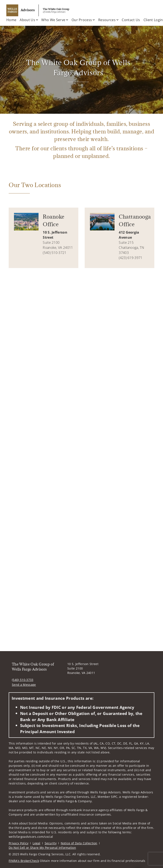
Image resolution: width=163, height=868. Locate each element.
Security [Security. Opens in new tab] (51, 843)
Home (11, 20)
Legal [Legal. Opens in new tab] (37, 843)
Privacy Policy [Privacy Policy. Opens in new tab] (19, 843)
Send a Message (24, 685)
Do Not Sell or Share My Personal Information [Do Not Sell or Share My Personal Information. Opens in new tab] (42, 848)
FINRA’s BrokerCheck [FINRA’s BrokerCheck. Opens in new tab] (24, 861)
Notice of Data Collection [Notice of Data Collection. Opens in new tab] (79, 843)
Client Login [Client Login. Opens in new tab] (153, 20)
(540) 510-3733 (23, 680)
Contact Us (131, 20)
